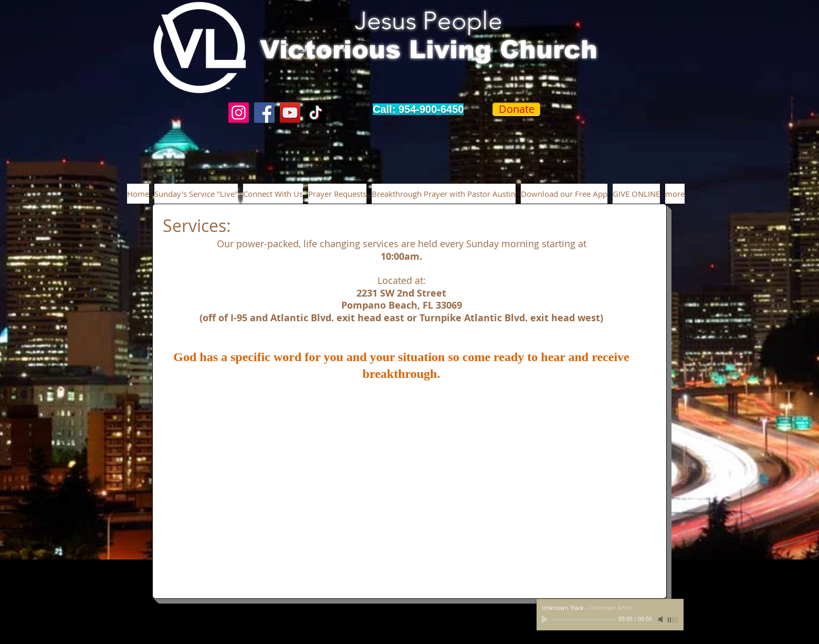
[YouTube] (290, 113)
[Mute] (661, 619)
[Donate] (516, 109)
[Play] (546, 619)
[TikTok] (316, 113)
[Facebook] (264, 113)
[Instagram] (239, 113)
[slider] (673, 620)
